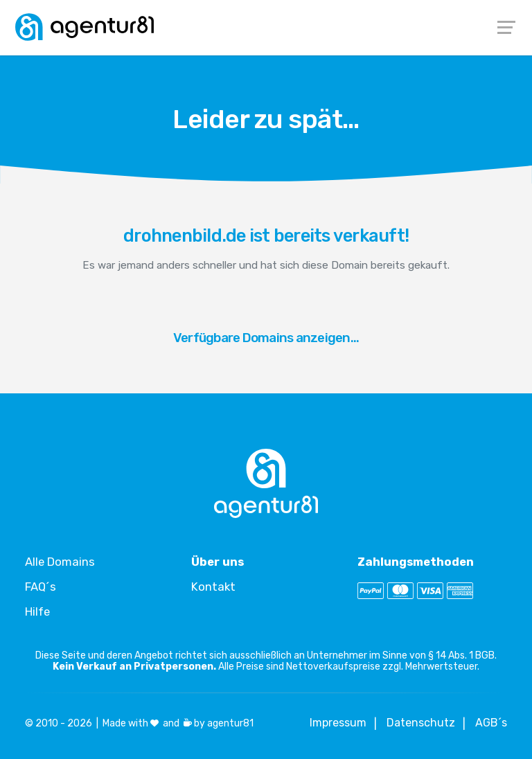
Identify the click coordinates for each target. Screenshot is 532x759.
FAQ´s (41, 587)
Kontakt (213, 587)
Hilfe (37, 611)
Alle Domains (60, 562)
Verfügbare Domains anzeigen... (266, 338)
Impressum (338, 723)
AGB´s (491, 723)
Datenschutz (421, 723)
